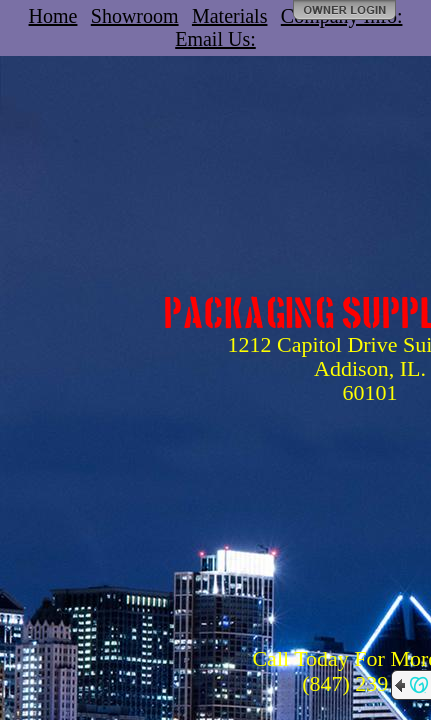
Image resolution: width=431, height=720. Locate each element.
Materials (230, 16)
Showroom (135, 16)
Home (53, 16)
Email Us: (215, 39)
